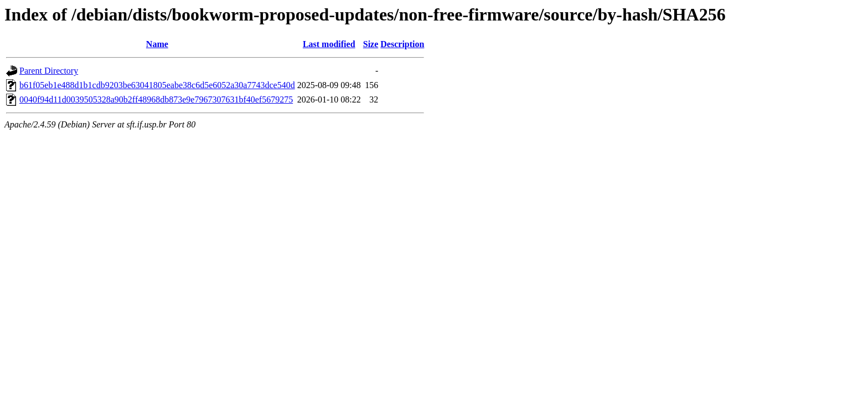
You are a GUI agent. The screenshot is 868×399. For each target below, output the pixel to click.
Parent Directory (49, 71)
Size (371, 44)
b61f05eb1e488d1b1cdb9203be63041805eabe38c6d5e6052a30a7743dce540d (157, 85)
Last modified (329, 44)
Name (157, 44)
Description (402, 44)
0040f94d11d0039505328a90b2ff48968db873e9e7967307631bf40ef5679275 (156, 99)
